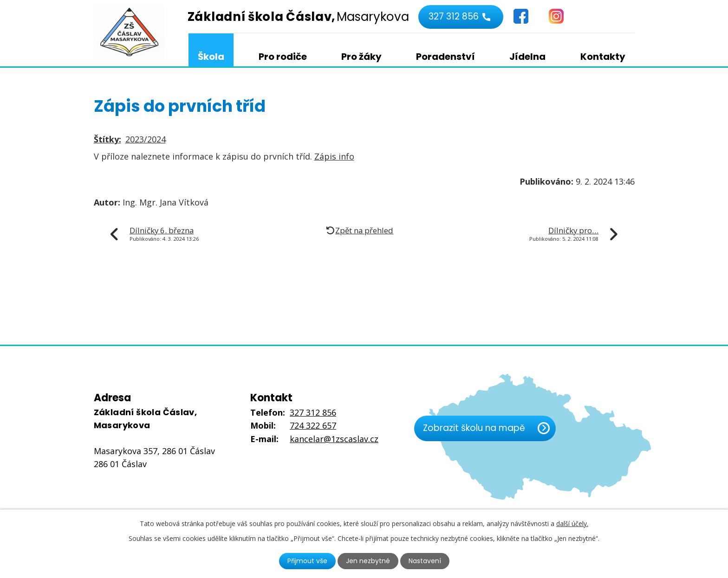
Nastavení (425, 561)
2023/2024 (146, 139)
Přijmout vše (307, 561)
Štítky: (107, 139)
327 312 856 (454, 16)
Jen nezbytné (368, 561)
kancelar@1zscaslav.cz (334, 439)
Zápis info (334, 156)
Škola (211, 57)
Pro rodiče (283, 57)
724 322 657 (313, 425)
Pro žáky (361, 57)
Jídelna (527, 57)
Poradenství (445, 57)
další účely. (572, 523)
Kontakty (603, 57)
